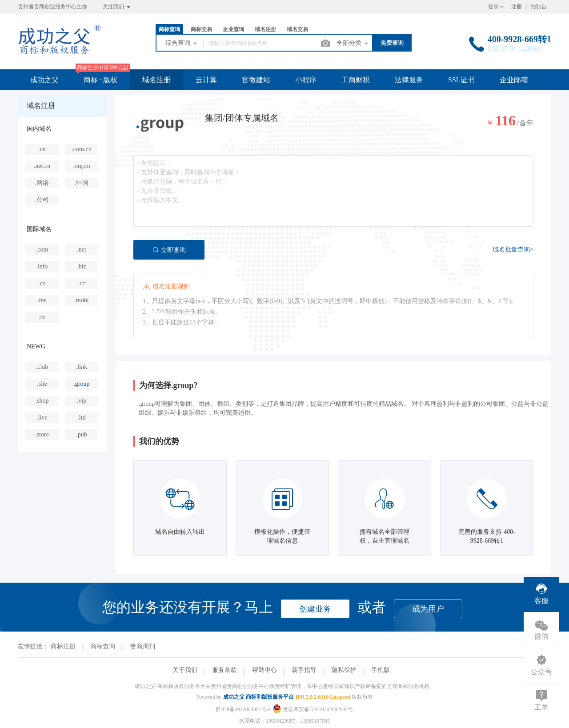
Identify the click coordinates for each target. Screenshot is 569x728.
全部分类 (353, 44)
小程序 (306, 80)
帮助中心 (264, 670)
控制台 (539, 7)
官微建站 (256, 80)
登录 (493, 7)
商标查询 (169, 29)
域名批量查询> (513, 250)
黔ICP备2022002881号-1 (243, 709)
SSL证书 (461, 80)
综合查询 (182, 44)
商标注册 (63, 646)
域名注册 (265, 29)
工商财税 (356, 80)
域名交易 (297, 29)
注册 (517, 7)
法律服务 (409, 80)
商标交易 (201, 29)
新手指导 (304, 670)
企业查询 (233, 29)
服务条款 (224, 670)
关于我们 (185, 670)
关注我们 (117, 7)
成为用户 (428, 609)
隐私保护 (344, 670)
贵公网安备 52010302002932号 (313, 709)
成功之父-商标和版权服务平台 (259, 697)
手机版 (381, 670)
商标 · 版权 (100, 80)
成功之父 (44, 80)
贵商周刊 (143, 646)
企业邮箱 (514, 80)
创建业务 (315, 609)
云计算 (206, 80)
